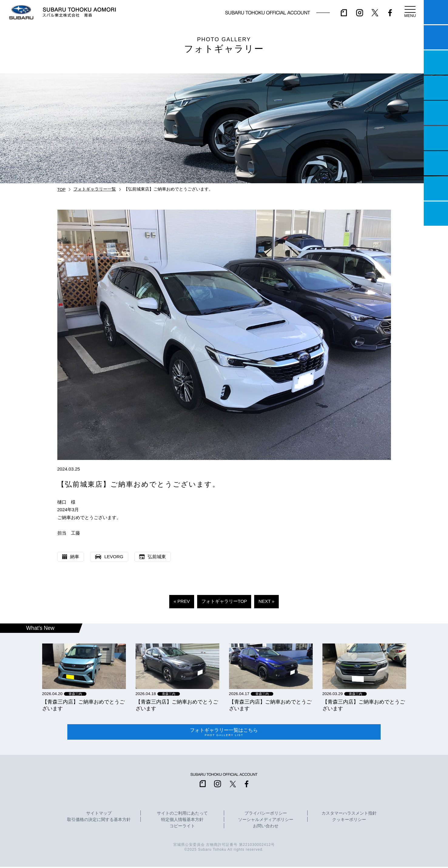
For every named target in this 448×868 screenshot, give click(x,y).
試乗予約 (436, 37)
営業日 (436, 88)
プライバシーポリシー (266, 815)
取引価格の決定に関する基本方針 (99, 821)
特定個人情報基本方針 (182, 821)
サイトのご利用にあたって (182, 815)
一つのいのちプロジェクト (436, 62)
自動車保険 (436, 163)
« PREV (182, 601)
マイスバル (436, 12)
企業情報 (436, 188)
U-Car (436, 138)
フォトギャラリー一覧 (95, 189)
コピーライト (182, 827)
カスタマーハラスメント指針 (349, 815)
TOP (62, 189)
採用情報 (436, 214)
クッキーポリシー (349, 821)
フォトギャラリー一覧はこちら (224, 733)
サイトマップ (99, 815)
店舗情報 (436, 113)
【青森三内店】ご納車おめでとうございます (83, 705)
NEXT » (266, 601)
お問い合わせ (266, 827)
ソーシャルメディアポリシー (266, 821)
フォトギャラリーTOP (224, 601)
